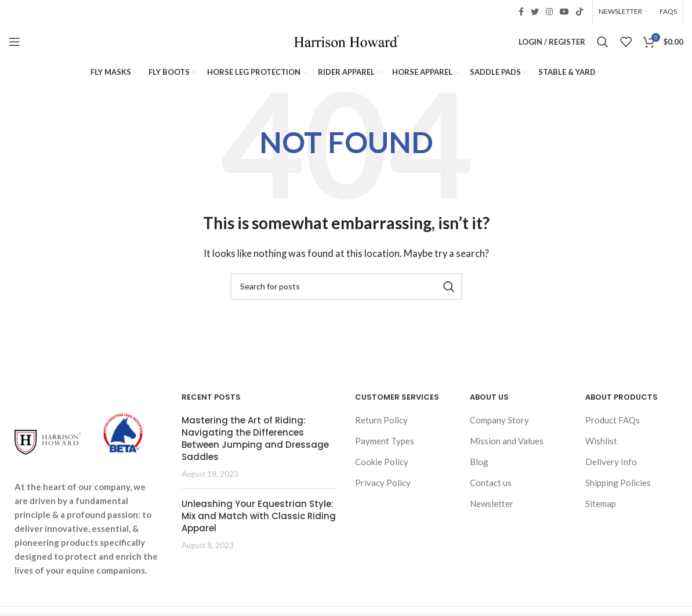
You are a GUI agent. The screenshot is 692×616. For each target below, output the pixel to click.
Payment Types (385, 441)
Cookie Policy (382, 462)
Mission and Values (507, 441)
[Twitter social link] (535, 12)
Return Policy (381, 420)
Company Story (499, 420)
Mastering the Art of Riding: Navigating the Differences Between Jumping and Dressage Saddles (255, 439)
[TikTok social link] (579, 12)
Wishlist (601, 441)
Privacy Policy (383, 483)
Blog (479, 462)
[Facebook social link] (521, 12)
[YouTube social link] (564, 12)
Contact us (491, 483)
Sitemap (601, 503)
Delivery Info (611, 462)
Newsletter (492, 503)
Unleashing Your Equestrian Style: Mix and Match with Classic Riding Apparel (259, 516)
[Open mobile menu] (15, 42)
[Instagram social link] (549, 12)
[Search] (603, 42)
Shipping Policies (618, 483)
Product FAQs (613, 420)
